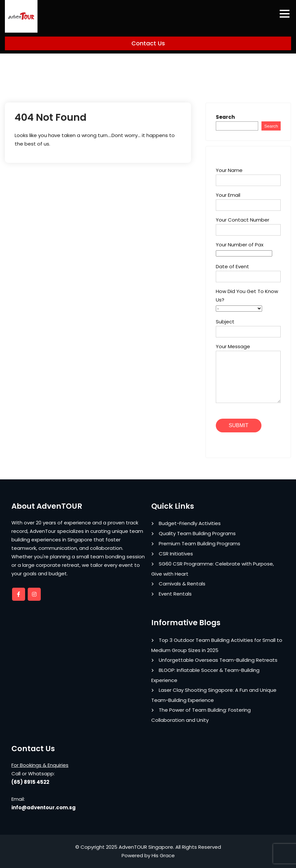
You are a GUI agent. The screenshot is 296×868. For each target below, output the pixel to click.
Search (225, 117)
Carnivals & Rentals (182, 584)
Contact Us (148, 43)
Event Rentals (175, 594)
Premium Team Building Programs (200, 543)
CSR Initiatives (176, 554)
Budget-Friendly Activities (190, 523)
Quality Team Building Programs (197, 533)
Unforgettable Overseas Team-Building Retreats (218, 660)
